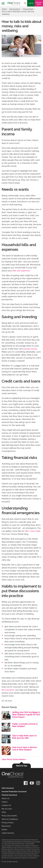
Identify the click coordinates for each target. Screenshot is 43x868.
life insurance (8, 690)
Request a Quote (39, 3)
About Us (6, 798)
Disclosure (6, 826)
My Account (7, 809)
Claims (5, 802)
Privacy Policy (8, 823)
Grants (4, 830)
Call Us (31, 3)
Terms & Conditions (10, 819)
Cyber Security (8, 833)
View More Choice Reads (13, 759)
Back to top (22, 766)
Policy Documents (9, 816)
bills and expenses (21, 271)
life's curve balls (33, 531)
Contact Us (6, 805)
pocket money (30, 349)
